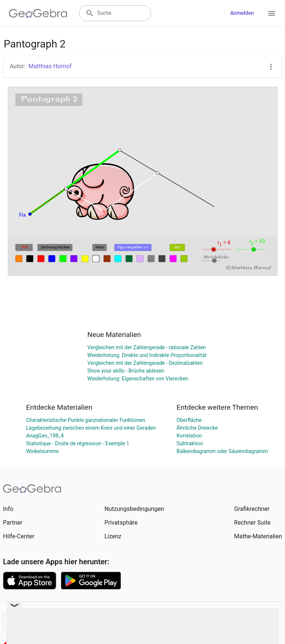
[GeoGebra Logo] (38, 13)
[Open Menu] (272, 13)
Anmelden (242, 13)
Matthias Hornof (50, 66)
